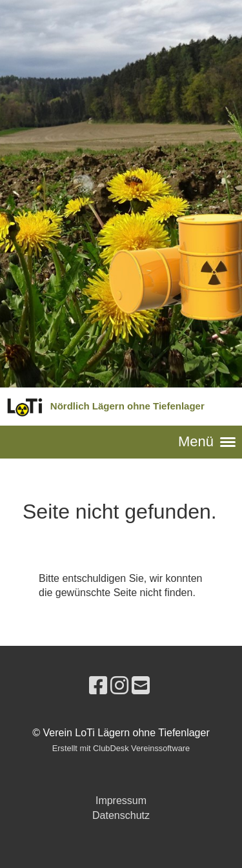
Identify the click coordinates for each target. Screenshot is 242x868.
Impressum (121, 801)
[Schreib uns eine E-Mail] (141, 686)
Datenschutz (121, 815)
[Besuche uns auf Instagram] (119, 686)
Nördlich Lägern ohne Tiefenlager (127, 406)
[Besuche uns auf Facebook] (98, 686)
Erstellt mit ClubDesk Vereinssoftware (121, 748)
